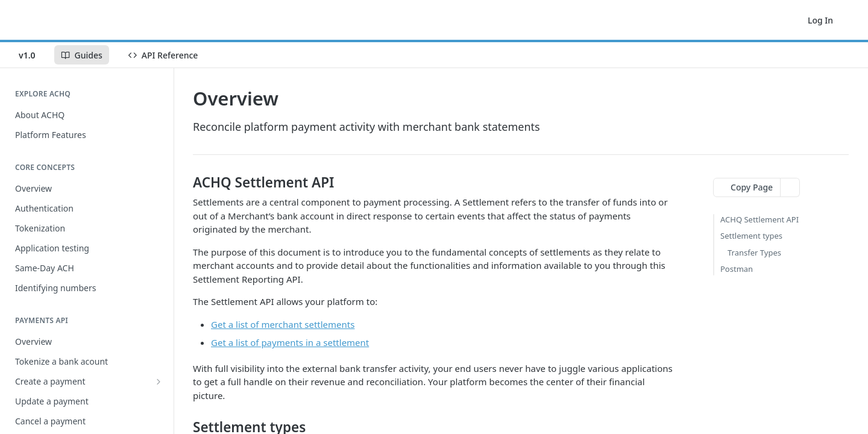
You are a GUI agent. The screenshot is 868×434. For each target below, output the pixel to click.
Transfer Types (754, 253)
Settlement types (751, 236)
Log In (820, 20)
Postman (737, 269)
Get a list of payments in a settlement (290, 342)
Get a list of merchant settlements (283, 324)
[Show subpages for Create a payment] (159, 382)
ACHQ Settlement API (759, 219)
